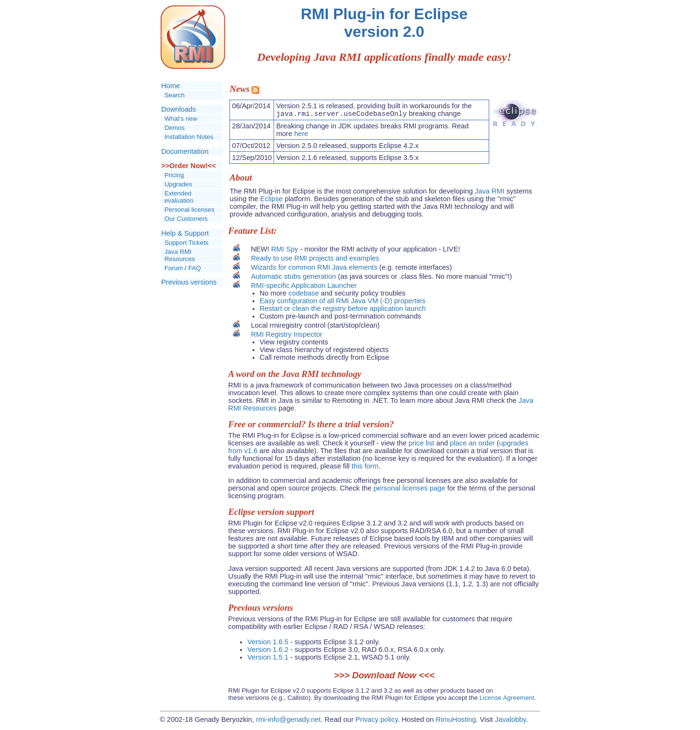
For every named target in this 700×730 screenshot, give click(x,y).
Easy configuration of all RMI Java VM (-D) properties (343, 302)
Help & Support (185, 233)
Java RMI (490, 193)
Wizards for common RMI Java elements (314, 269)
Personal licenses (189, 210)
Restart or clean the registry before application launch (343, 310)
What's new (181, 119)
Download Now (384, 677)
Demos (174, 128)
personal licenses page (409, 490)
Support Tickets (186, 243)
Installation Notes (189, 137)
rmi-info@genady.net (288, 721)
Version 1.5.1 (268, 659)
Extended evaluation (179, 197)
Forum (174, 268)
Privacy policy (377, 721)
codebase (304, 295)
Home (171, 86)
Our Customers (186, 219)
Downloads (179, 109)
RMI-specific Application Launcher (304, 287)
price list (422, 445)
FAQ (195, 268)
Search (174, 95)
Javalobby (511, 721)
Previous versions (189, 282)
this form (365, 468)
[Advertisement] (192, 361)
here (301, 135)
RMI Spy (285, 251)
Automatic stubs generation (294, 278)
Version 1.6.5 (268, 643)
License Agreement (507, 699)
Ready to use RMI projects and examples (315, 260)
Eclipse (271, 200)
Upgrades (178, 184)
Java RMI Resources (180, 255)
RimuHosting (456, 721)
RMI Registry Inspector (287, 336)
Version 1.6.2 (268, 651)
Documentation (185, 151)
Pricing (174, 175)
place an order (472, 445)
